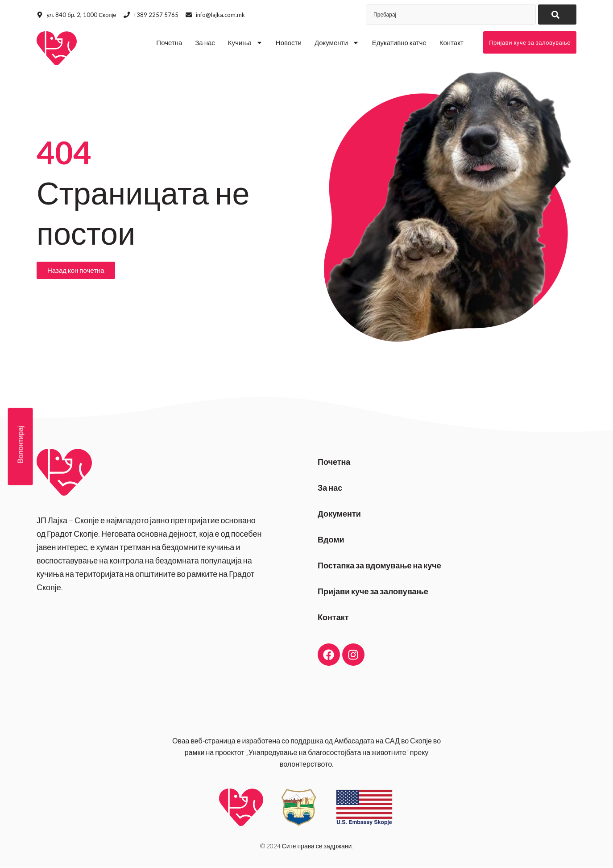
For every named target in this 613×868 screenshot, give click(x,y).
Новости (289, 42)
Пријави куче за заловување (373, 591)
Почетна (169, 42)
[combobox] (451, 15)
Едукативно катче (399, 42)
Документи (337, 43)
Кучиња (245, 43)
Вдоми (331, 539)
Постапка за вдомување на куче (379, 565)
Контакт (451, 42)
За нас (205, 42)
